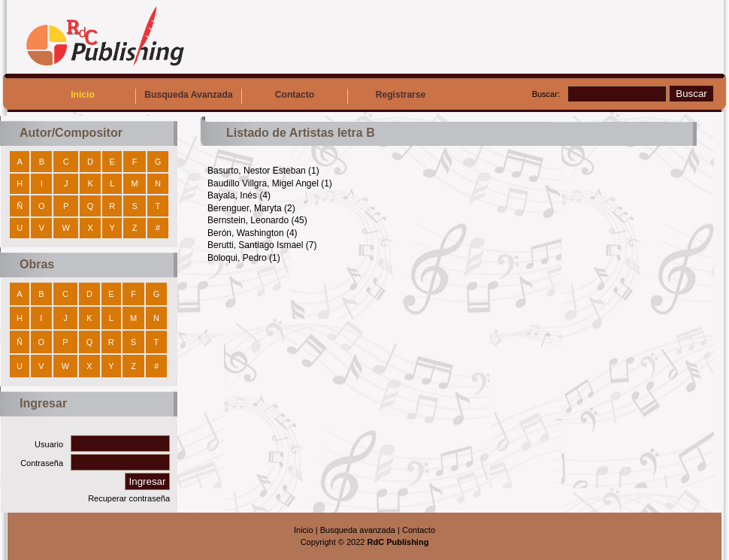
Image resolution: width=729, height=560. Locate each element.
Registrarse (401, 95)
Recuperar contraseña (129, 498)
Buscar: (546, 94)
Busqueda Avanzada (188, 95)
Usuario (49, 444)
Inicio (83, 95)
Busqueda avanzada (358, 530)
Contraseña (42, 463)
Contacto (295, 95)
